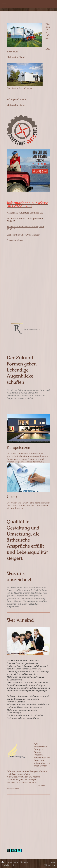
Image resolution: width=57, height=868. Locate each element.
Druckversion (10, 862)
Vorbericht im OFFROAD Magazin (23, 235)
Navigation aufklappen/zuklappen (28, 4)
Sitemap (24, 862)
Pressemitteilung (15, 240)
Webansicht (50, 865)
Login (53, 862)
